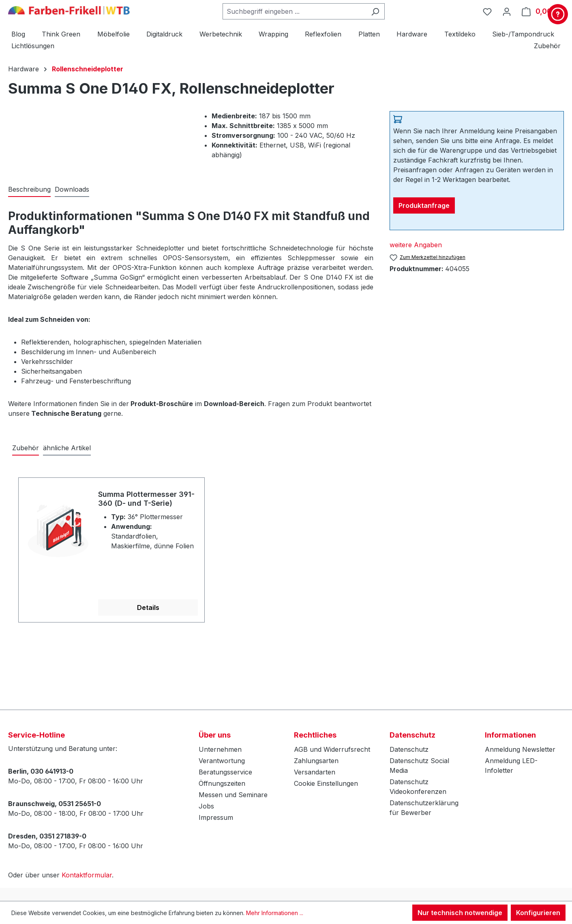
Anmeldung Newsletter (520, 749)
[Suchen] (375, 11)
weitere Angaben (416, 245)
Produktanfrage (424, 205)
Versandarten (315, 772)
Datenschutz (409, 749)
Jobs (206, 806)
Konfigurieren (538, 913)
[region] (286, 545)
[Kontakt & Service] (558, 14)
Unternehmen (220, 749)
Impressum (216, 817)
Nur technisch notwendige (460, 913)
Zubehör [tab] (26, 448)
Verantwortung (222, 761)
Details (148, 607)
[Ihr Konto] (507, 11)
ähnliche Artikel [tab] (67, 448)
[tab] (29, 190)
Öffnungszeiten (222, 783)
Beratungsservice (225, 772)
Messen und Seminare (233, 795)
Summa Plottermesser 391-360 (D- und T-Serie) (146, 499)
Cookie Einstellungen (326, 783)
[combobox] (294, 11)
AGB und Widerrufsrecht (332, 749)
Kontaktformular (87, 875)
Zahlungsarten (316, 761)
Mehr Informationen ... (275, 913)
